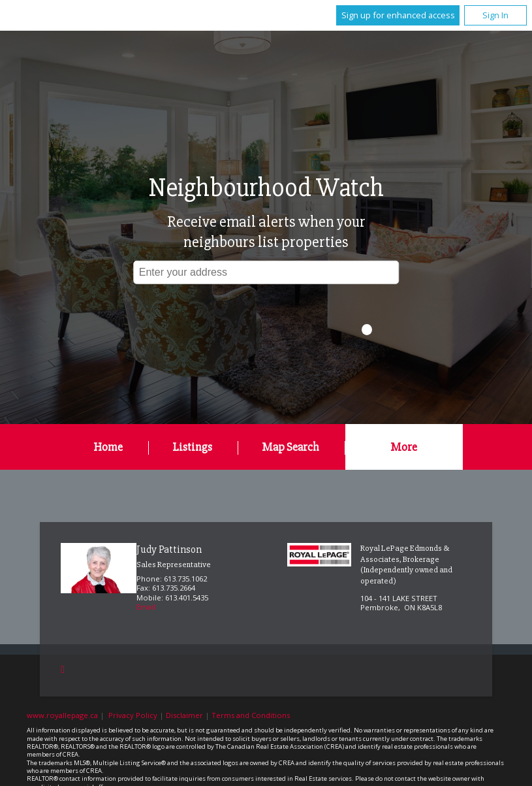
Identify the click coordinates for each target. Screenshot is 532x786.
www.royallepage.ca (62, 715)
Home (108, 447)
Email (146, 607)
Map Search (290, 447)
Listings (192, 447)
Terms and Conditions (251, 715)
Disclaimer (184, 715)
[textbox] (266, 272)
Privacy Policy (133, 715)
